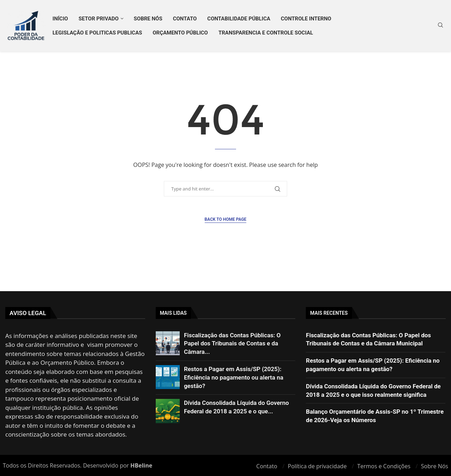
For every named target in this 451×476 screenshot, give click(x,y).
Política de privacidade (317, 466)
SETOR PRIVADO (99, 19)
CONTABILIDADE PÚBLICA (239, 19)
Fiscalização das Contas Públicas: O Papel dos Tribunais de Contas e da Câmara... (232, 344)
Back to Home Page (226, 219)
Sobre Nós (148, 19)
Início (60, 19)
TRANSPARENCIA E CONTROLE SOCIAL (266, 33)
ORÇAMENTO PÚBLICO (180, 33)
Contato (185, 19)
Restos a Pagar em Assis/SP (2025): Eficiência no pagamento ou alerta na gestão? (234, 377)
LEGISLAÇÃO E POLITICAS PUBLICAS (97, 33)
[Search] (440, 26)
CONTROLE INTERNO (306, 19)
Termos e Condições (384, 466)
